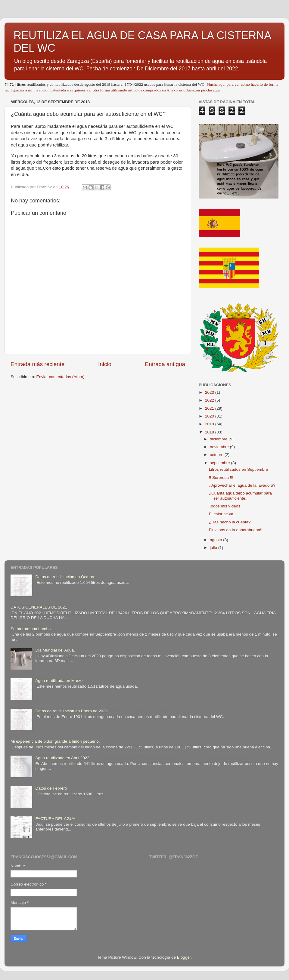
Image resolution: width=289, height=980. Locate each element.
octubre (217, 455)
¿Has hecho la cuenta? (230, 522)
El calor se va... (223, 514)
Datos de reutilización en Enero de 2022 (71, 711)
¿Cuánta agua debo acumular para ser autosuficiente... (240, 496)
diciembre (219, 439)
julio (214, 548)
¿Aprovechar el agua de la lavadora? (242, 485)
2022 (210, 400)
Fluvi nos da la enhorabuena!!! (236, 530)
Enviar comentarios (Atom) (61, 377)
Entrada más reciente (38, 364)
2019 (210, 424)
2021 (210, 408)
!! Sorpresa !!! (221, 478)
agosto (216, 540)
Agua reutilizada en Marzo (59, 681)
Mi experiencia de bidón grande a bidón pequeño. (55, 741)
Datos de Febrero (51, 788)
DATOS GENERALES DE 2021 (39, 607)
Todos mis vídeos (225, 506)
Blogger (184, 957)
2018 (210, 432)
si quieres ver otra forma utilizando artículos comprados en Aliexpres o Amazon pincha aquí (145, 90)
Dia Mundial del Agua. (55, 650)
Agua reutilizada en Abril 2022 (62, 758)
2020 (210, 416)
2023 (210, 392)
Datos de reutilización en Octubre (65, 577)
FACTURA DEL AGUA (55, 819)
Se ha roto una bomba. (31, 629)
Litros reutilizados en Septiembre (239, 469)
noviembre (220, 447)
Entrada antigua (165, 364)
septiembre (221, 463)
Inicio (105, 364)
